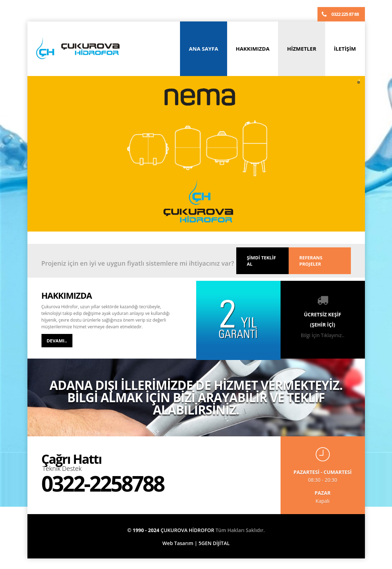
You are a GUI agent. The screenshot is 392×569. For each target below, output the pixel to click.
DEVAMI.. (57, 341)
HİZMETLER (301, 49)
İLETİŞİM (345, 49)
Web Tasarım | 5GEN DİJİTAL (196, 543)
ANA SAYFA (203, 49)
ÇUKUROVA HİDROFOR (188, 530)
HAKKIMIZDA (253, 49)
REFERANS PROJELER (311, 261)
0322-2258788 (103, 483)
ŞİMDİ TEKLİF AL (261, 261)
